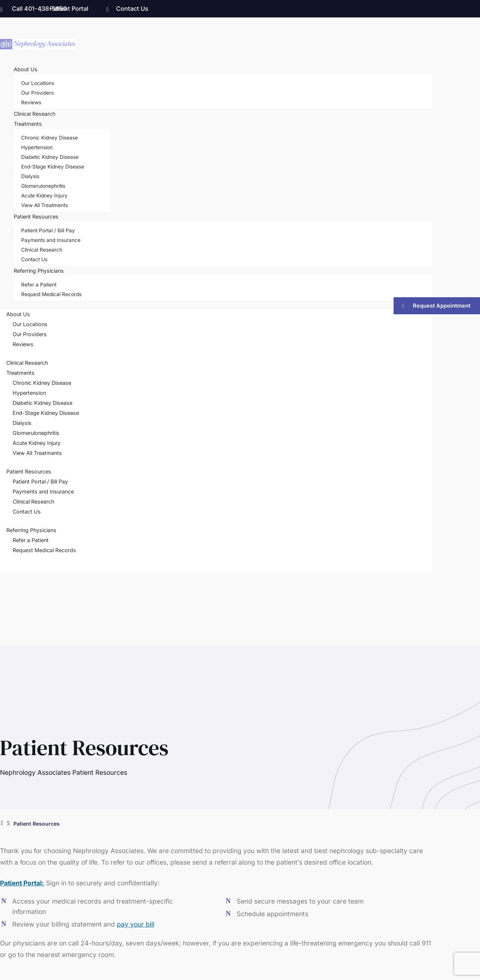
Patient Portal (69, 9)
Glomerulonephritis (43, 186)
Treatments (28, 124)
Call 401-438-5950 (39, 9)
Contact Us (132, 9)
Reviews (31, 102)
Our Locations (38, 83)
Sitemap (422, 937)
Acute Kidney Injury (44, 196)
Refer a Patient (39, 285)
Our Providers (37, 93)
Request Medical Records (51, 294)
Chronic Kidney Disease (50, 138)
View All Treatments (45, 205)
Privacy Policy (390, 937)
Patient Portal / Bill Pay (48, 230)
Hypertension (37, 147)
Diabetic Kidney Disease (50, 157)
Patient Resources (36, 217)
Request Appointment (442, 306)
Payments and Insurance (51, 240)
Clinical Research (34, 114)
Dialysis (30, 176)
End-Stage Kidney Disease (53, 167)
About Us (26, 69)
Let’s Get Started (72, 693)
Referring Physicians (39, 271)
